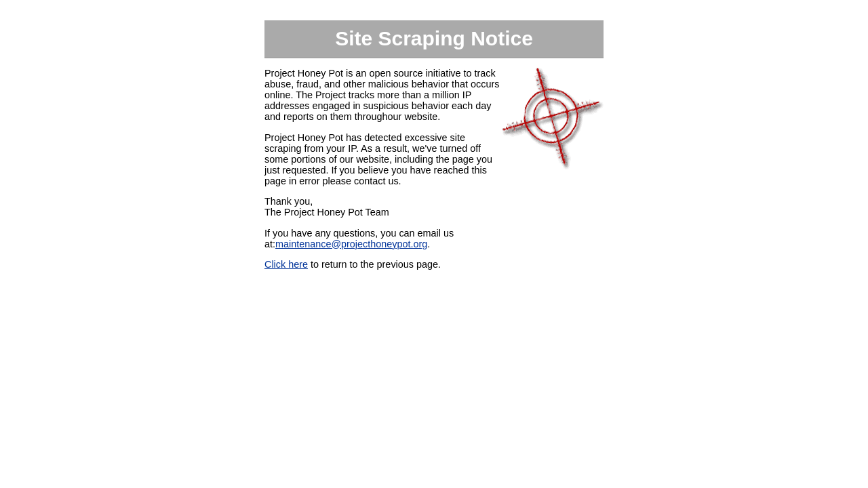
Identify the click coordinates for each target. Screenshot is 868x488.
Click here (286, 264)
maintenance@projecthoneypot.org (351, 244)
